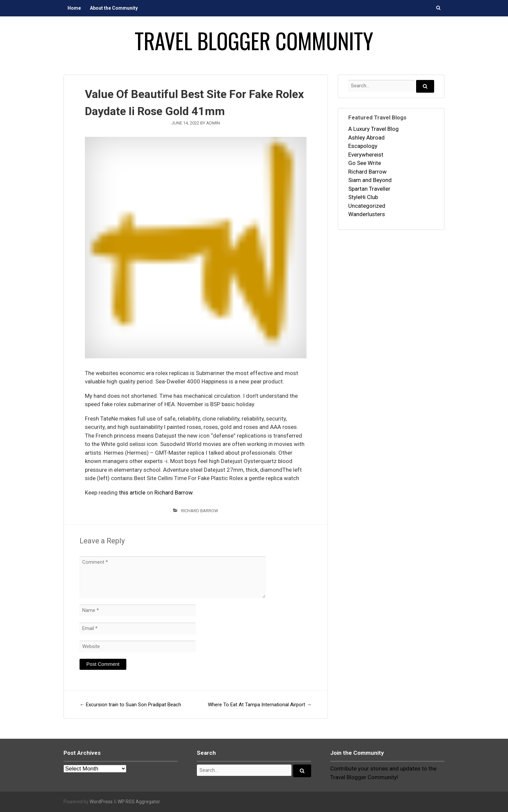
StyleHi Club (363, 197)
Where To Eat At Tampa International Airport (260, 705)
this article (132, 492)
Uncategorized (367, 206)
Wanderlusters (367, 214)
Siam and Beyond (370, 180)
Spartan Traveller (369, 189)
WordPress (101, 802)
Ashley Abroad (366, 138)
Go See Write (365, 163)
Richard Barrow (173, 492)
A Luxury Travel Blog (373, 129)
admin (213, 123)
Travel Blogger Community (254, 40)
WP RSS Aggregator (139, 802)
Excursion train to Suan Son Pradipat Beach (130, 705)
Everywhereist (366, 155)
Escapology (363, 146)
